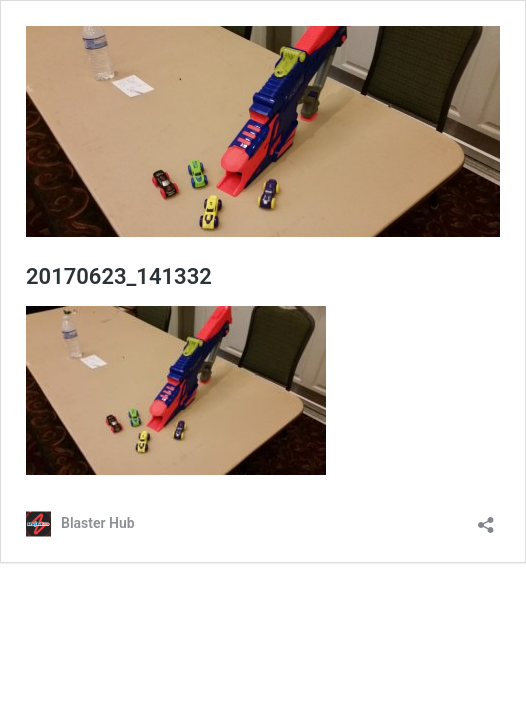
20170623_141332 (119, 276)
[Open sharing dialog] (486, 518)
